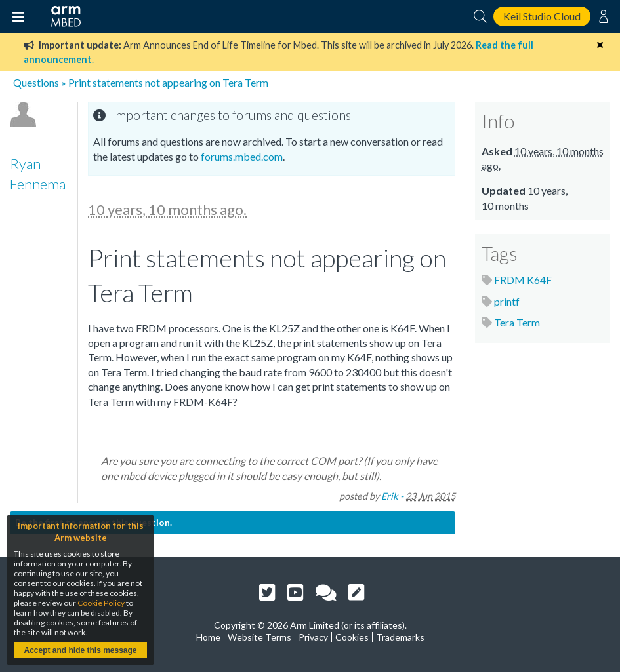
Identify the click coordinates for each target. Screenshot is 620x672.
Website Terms (259, 637)
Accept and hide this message (80, 650)
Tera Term (517, 322)
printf (507, 301)
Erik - (392, 496)
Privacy (313, 637)
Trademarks (400, 637)
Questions (36, 82)
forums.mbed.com (242, 156)
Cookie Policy (101, 603)
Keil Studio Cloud (542, 16)
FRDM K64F (523, 280)
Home (208, 637)
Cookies (352, 637)
